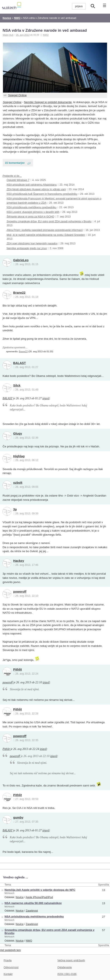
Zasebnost (32, 911)
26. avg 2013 (23, 35)
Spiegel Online (17, 95)
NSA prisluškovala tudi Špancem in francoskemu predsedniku (42, 194)
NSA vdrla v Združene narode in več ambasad (45, 30)
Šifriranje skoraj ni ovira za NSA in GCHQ (30, 217)
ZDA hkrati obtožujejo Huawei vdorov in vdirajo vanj (36, 189)
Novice (20, 897)
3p (15, 509)
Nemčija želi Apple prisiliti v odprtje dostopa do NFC (40, 890)
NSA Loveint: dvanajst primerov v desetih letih (33, 212)
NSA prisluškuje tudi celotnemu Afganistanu (32, 185)
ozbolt (18, 483)
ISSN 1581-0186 (67, 974)
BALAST (20, 363)
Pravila (8, 960)
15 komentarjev (15, 163)
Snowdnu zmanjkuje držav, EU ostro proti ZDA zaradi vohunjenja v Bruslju (49, 221)
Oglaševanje (64, 967)
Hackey (19, 561)
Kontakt (8, 974)
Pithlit (18, 669)
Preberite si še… (12, 176)
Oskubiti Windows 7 (18, 180)
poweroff (20, 592)
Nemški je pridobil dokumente (48, 102)
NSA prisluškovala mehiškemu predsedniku (31, 207)
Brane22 (19, 293)
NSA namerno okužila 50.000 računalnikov (33, 903)
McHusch (9, 893)
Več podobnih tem (10, 950)
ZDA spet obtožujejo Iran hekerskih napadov (32, 244)
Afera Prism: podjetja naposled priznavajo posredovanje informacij (45, 230)
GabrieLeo (21, 260)
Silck (17, 385)
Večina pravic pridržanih (71, 960)
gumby (18, 818)
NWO (46, 35)
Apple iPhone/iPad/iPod (39, 897)
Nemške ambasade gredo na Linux (27, 248)
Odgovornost (11, 967)
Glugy (18, 434)
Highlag (19, 456)
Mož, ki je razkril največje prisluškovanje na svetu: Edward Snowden (46, 235)
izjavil (46, 398)
